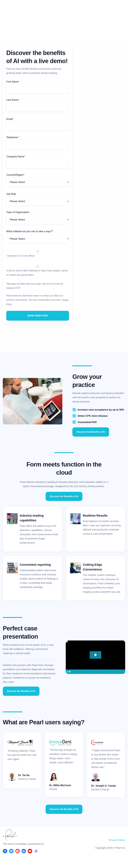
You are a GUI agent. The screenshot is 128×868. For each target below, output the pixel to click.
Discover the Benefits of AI (91, 432)
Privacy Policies (117, 840)
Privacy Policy (13, 304)
